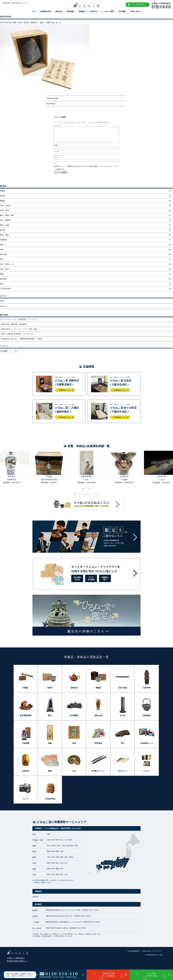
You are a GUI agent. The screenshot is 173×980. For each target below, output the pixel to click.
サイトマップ (157, 951)
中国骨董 (26, 743)
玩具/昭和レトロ (147, 743)
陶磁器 (3, 201)
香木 (2, 259)
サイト (57, 157)
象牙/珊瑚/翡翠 (26, 715)
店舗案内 (82, 11)
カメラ (26, 799)
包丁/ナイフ (122, 771)
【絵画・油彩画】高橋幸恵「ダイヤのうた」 (18, 334)
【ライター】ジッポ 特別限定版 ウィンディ (19, 319)
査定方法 (94, 11)
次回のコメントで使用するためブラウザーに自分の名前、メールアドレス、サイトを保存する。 (86, 168)
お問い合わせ (135, 11)
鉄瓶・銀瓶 (4, 235)
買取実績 (71, 11)
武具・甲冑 (4, 210)
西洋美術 (4, 254)
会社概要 (122, 11)
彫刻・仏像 (4, 225)
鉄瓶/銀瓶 (147, 715)
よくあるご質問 (108, 11)
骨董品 (26, 688)
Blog (2, 301)
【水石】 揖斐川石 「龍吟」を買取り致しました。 (43, 22)
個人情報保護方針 (134, 951)
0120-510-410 (17, 961)
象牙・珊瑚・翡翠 (7, 215)
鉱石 (2, 284)
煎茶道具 (4, 279)
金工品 (3, 230)
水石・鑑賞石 (5, 220)
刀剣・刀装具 (5, 206)
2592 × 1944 (18, 22)
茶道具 (50, 688)
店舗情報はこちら (65, 390)
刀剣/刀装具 (122, 688)
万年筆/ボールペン (98, 771)
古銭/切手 (26, 771)
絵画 (2, 249)
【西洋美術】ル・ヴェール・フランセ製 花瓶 (19, 329)
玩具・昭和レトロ (7, 264)
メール (57, 151)
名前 (56, 145)
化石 (74, 771)
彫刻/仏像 (98, 715)
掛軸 (2, 245)
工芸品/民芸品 (6, 289)
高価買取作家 (46, 11)
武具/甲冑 (147, 688)
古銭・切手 (4, 269)
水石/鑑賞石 (74, 715)
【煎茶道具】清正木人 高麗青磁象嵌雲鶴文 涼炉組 (21, 339)
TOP (34, 11)
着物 (2, 274)
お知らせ (4, 306)
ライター (147, 771)
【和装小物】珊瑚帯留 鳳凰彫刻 (13, 324)
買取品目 (59, 11)
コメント (58, 125)
